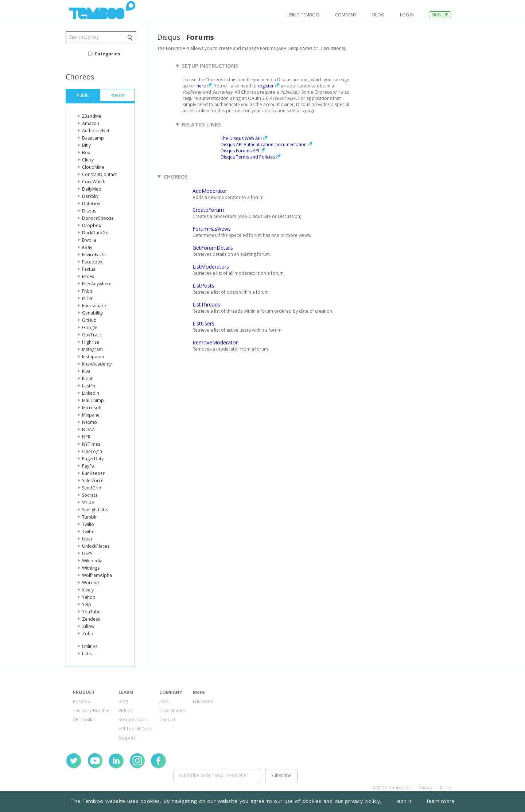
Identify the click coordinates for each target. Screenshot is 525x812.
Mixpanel (91, 415)
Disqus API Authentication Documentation (264, 145)
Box (86, 153)
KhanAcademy (97, 364)
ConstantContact (99, 174)
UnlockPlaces (96, 546)
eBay (87, 247)
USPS (87, 553)
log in (407, 15)
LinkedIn (91, 393)
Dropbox (92, 225)
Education (203, 701)
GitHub (89, 320)
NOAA (88, 430)
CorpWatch (94, 182)
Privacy (425, 788)
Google (90, 327)
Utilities (90, 646)
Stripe (88, 502)
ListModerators (211, 267)
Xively (88, 590)
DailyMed (92, 189)
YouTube (91, 612)
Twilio (88, 524)
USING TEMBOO (303, 15)
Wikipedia (92, 561)
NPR (86, 437)
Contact (167, 720)
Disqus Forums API (240, 151)
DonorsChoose (98, 218)
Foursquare (94, 306)
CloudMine (93, 167)
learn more (441, 801)
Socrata (90, 495)
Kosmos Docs (133, 720)
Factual (89, 269)
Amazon (91, 123)
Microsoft (92, 408)
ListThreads (206, 304)
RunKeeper (93, 473)
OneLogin (92, 451)
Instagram (92, 349)
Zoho (88, 634)
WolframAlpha (97, 575)
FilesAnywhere (97, 284)
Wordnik (91, 583)
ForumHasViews (212, 229)
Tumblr (90, 517)
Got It (404, 802)
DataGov (91, 204)
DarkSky (90, 196)
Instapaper (93, 357)
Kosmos (81, 701)
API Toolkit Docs (135, 729)
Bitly (86, 145)
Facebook (92, 262)
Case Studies (172, 710)
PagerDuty (93, 459)
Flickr (87, 298)
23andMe (92, 116)
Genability (92, 313)
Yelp (87, 604)
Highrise (91, 342)
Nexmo (90, 422)
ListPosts (203, 286)
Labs (87, 654)
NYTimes (91, 444)
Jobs (164, 701)
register (266, 86)
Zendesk (91, 619)
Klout (87, 378)
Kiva (86, 371)
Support (127, 738)
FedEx (88, 276)
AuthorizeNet (96, 131)
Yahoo (89, 597)
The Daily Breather (92, 710)
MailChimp (93, 400)
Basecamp (93, 138)
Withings (91, 568)
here (201, 86)
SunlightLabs (95, 510)
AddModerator (210, 191)
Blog (378, 15)
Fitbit (87, 291)
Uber (87, 539)
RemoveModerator (215, 342)
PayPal (89, 466)
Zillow (88, 626)
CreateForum (208, 210)
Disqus (89, 211)
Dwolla (89, 240)
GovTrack (92, 335)
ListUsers (203, 323)
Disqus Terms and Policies (248, 157)
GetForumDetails (213, 248)
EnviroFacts (94, 255)
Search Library (84, 37)
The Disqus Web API (241, 138)
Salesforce (93, 481)
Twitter (89, 532)
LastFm (89, 386)
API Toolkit (84, 720)
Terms (446, 788)
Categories (107, 54)
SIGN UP (440, 15)
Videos (126, 710)
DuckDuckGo (95, 233)
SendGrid (92, 488)
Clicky (88, 160)
